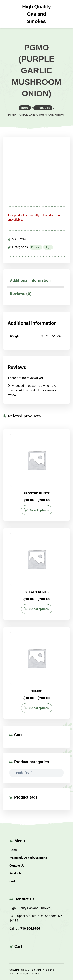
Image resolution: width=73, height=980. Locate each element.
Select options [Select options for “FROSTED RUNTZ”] (39, 510)
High (48, 247)
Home (13, 850)
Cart (12, 881)
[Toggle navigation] (8, 7)
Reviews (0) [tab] (21, 294)
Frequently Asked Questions (28, 858)
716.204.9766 (30, 928)
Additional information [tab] (30, 280)
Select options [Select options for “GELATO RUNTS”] (39, 609)
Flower (36, 247)
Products (15, 873)
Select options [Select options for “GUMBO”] (39, 708)
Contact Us (17, 866)
